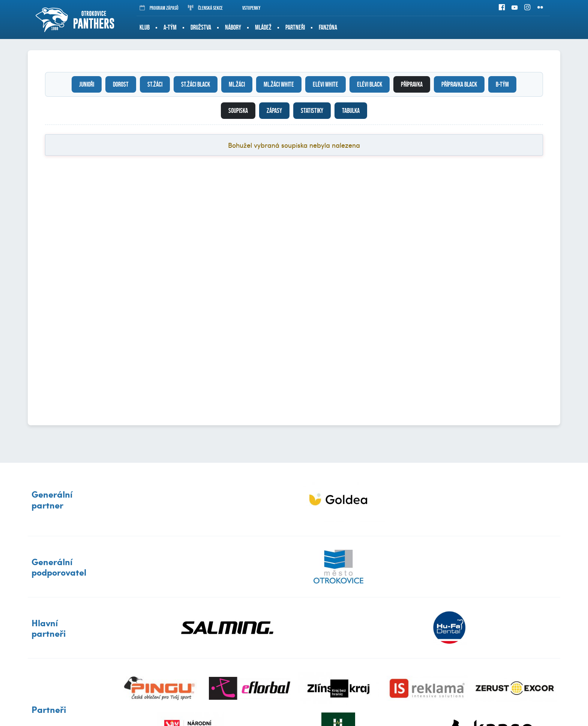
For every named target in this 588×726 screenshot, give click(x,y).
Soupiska (238, 111)
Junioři (87, 84)
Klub (145, 27)
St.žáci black (196, 84)
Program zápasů (159, 8)
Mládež (263, 27)
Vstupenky (246, 8)
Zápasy (274, 111)
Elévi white (325, 84)
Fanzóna (328, 27)
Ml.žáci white (279, 84)
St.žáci (155, 84)
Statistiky (312, 111)
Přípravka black (459, 84)
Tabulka (351, 111)
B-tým (502, 84)
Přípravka (412, 84)
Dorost (121, 84)
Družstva (201, 27)
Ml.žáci (237, 84)
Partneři (295, 27)
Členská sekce (205, 8)
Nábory (233, 27)
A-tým (170, 27)
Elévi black (370, 84)
